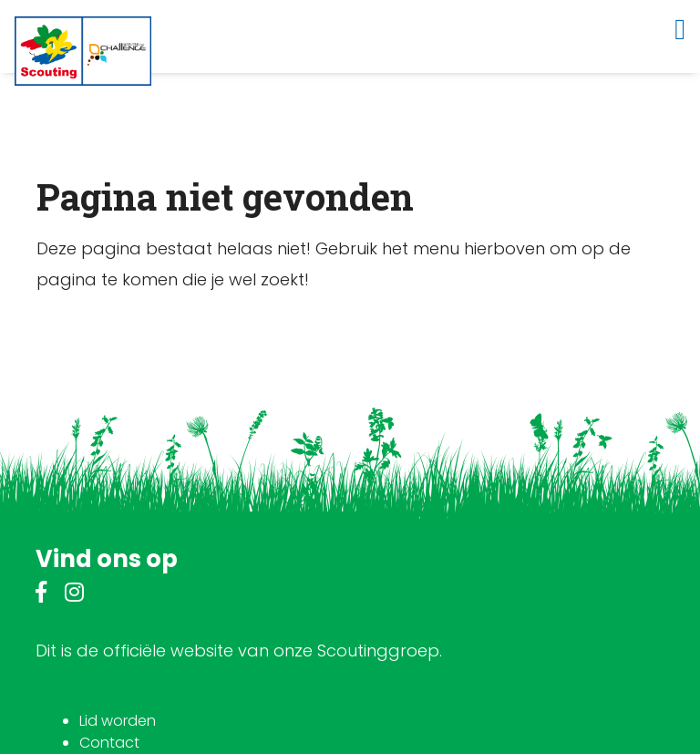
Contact (109, 743)
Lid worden (118, 721)
